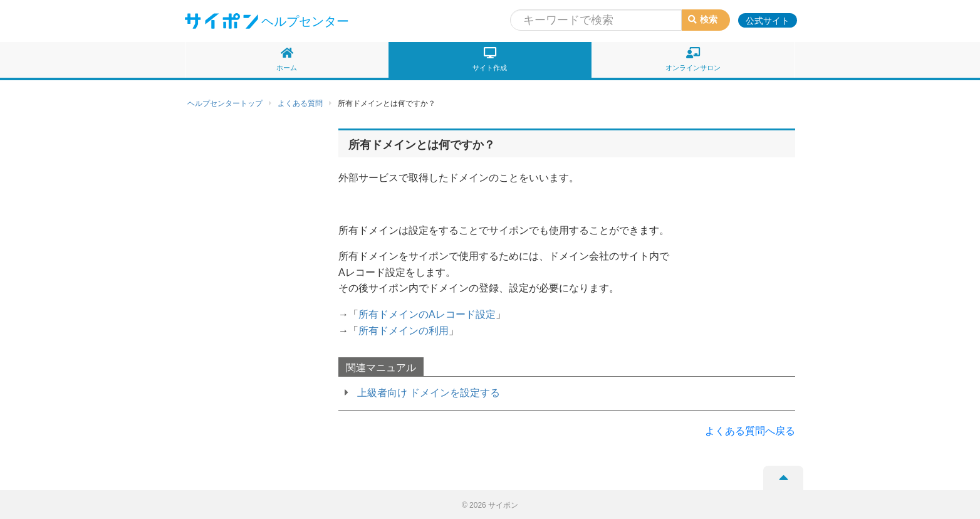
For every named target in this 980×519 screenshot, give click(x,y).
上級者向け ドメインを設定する (429, 393)
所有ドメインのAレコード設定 (427, 314)
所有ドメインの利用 (404, 331)
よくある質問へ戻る (750, 431)
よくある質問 (300, 103)
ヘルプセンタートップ (225, 103)
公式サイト (768, 21)
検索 (703, 19)
